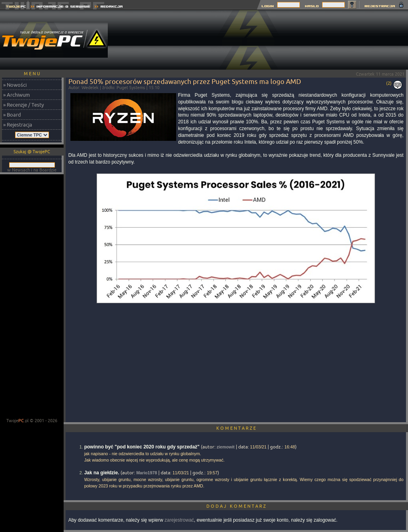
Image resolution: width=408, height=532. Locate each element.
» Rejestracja (18, 125)
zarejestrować (179, 520)
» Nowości (15, 85)
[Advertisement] (369, 40)
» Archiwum (17, 95)
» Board (12, 115)
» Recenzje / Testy (23, 105)
